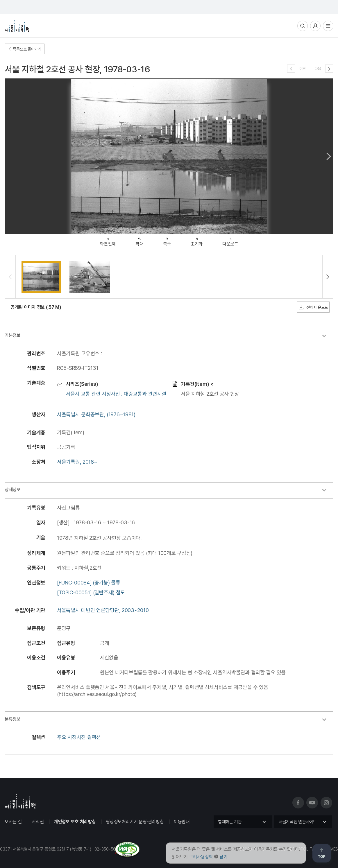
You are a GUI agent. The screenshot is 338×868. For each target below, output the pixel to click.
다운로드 (230, 240)
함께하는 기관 (230, 822)
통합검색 (303, 26)
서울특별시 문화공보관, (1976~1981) (96, 414)
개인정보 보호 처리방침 (75, 822)
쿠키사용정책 (201, 857)
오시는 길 (13, 822)
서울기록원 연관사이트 (298, 822)
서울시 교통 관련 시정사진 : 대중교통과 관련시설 (116, 394)
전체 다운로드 (313, 307)
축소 (167, 240)
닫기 (223, 857)
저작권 (38, 822)
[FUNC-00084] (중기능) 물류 (89, 583)
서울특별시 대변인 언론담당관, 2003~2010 (103, 610)
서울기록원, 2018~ (77, 462)
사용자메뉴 (315, 26)
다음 (318, 69)
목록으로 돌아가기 (25, 49)
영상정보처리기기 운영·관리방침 (135, 822)
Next (329, 156)
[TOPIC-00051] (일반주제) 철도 (91, 592)
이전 (303, 69)
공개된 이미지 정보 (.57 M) (36, 307)
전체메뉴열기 (328, 26)
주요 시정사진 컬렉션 (79, 737)
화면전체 (108, 241)
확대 (139, 240)
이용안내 (182, 822)
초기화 (197, 240)
